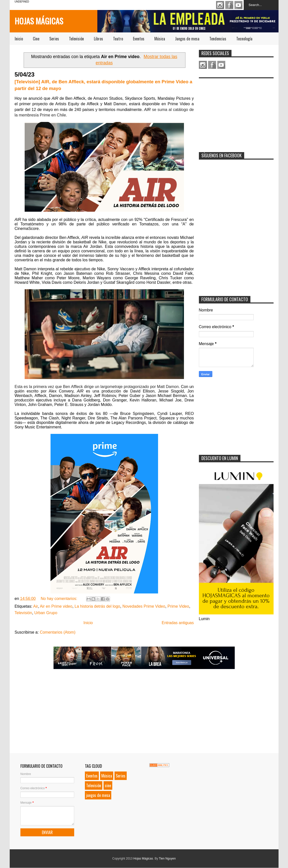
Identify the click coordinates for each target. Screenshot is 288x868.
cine (108, 785)
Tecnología (244, 39)
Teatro (118, 39)
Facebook (229, 5)
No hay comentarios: (59, 599)
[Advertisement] (236, 112)
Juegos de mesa (187, 39)
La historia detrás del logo (97, 606)
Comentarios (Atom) (58, 632)
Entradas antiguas (178, 623)
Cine (36, 39)
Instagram (220, 5)
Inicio (19, 39)
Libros (98, 39)
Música (160, 39)
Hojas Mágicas (39, 21)
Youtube (238, 5)
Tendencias (218, 39)
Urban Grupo (46, 613)
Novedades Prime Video (144, 606)
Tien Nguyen (167, 859)
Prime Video (178, 606)
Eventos (139, 39)
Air (35, 606)
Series (54, 39)
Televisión (76, 39)
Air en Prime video (56, 606)
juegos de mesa (98, 795)
